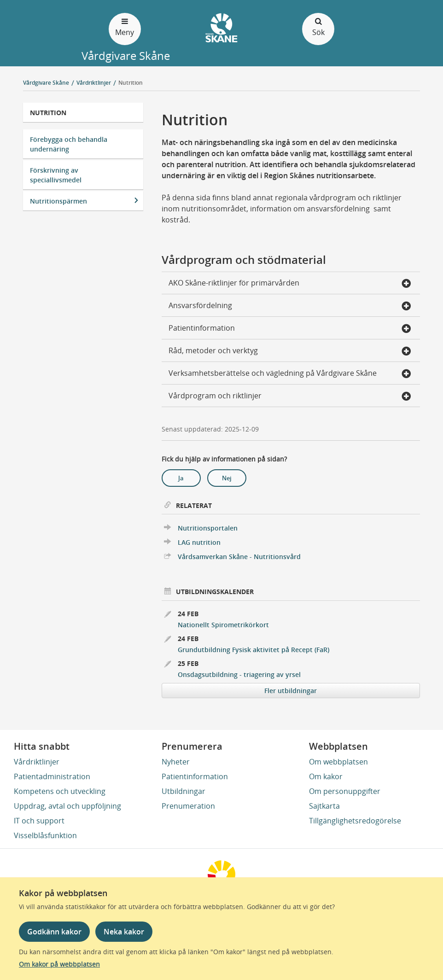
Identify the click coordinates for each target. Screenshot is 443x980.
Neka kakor (124, 932)
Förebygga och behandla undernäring (69, 144)
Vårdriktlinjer (37, 762)
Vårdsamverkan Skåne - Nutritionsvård (239, 557)
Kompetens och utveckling (60, 791)
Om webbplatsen (338, 762)
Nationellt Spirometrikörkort (223, 625)
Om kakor (326, 776)
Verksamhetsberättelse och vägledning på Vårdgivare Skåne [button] (290, 374)
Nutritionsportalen (208, 528)
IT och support (39, 821)
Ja (181, 478)
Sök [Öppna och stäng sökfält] (318, 26)
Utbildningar (184, 791)
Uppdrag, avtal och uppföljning (67, 806)
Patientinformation (195, 776)
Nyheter (176, 762)
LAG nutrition (199, 542)
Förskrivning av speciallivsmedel (56, 175)
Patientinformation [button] (290, 329)
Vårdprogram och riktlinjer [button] (290, 397)
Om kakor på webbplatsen (59, 964)
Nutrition (131, 83)
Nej (227, 478)
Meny (125, 26)
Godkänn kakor (54, 932)
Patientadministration (52, 776)
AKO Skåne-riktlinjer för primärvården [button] (290, 284)
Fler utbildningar (291, 691)
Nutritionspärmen (58, 201)
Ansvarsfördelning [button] (290, 306)
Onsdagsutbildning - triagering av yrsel (239, 674)
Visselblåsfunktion (45, 835)
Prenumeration (188, 806)
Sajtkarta (324, 806)
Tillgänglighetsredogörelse (355, 821)
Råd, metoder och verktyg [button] (290, 351)
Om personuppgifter (345, 791)
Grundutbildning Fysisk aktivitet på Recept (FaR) (254, 650)
